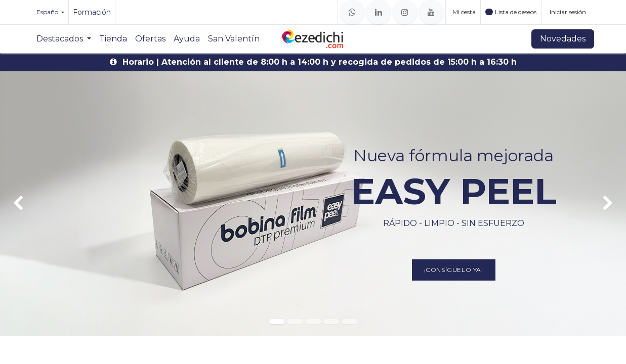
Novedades (563, 39)
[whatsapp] (352, 12)
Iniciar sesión (568, 12)
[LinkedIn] (379, 12)
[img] (25, 204)
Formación (92, 12)
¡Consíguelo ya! (454, 270)
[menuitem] (64, 39)
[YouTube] (431, 12)
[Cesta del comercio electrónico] (463, 12)
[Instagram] (405, 12)
